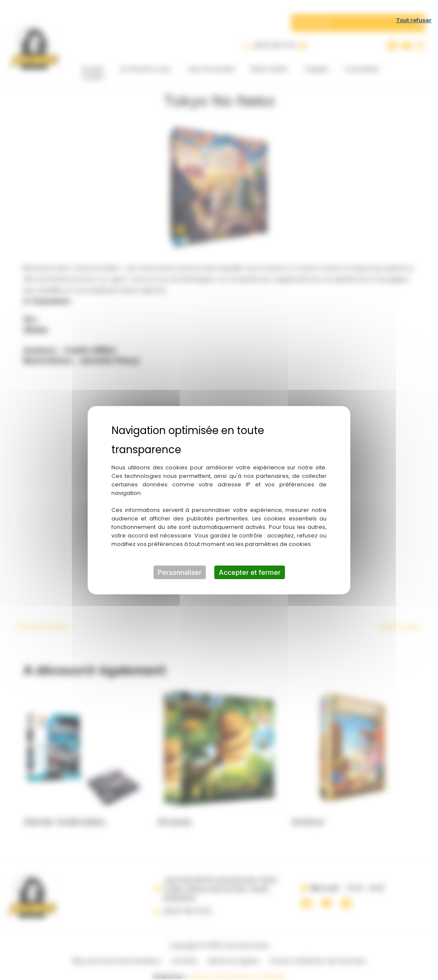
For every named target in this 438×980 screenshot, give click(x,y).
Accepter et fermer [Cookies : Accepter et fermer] (250, 562)
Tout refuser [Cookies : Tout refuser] (414, 10)
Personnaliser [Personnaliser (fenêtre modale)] (180, 562)
